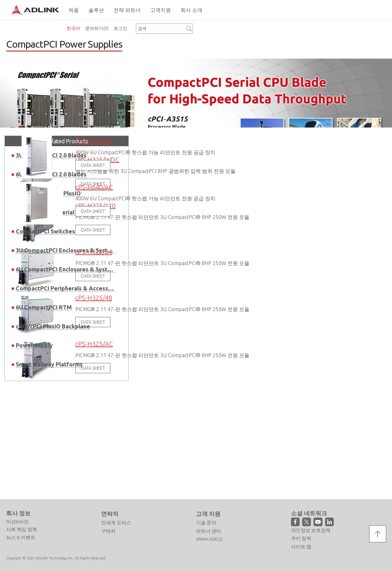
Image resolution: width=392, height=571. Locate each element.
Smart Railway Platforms (49, 375)
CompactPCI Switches (45, 242)
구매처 (108, 525)
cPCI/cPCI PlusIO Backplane (53, 337)
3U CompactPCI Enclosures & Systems (67, 261)
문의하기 (97, 28)
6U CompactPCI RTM (44, 318)
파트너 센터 (209, 525)
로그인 (120, 28)
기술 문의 (206, 516)
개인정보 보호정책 (311, 524)
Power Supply (34, 356)
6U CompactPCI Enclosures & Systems (67, 280)
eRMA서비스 (210, 533)
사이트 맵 (301, 541)
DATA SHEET (93, 176)
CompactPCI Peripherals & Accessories (69, 299)
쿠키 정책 (301, 532)
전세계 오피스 (116, 516)
